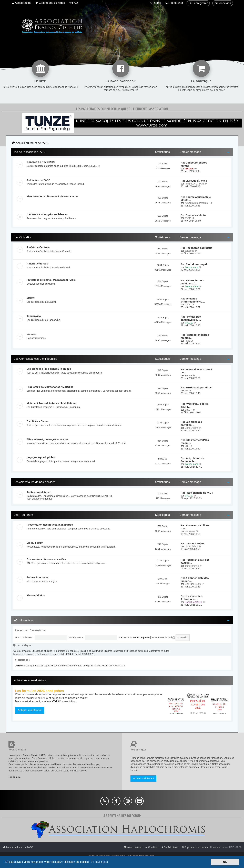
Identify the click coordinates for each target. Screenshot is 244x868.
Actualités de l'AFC (38, 180)
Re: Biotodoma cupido (195, 264)
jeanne (188, 375)
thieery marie (192, 267)
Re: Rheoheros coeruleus (196, 248)
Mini (187, 446)
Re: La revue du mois (194, 181)
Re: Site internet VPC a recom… (195, 441)
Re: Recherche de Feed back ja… (195, 561)
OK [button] (225, 862)
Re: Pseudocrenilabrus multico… (195, 336)
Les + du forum (23, 515)
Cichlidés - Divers (38, 421)
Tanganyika (34, 316)
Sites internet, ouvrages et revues (47, 439)
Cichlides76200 (193, 584)
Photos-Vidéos (36, 595)
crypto (188, 218)
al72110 (189, 323)
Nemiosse (190, 531)
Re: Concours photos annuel (194, 164)
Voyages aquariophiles (41, 457)
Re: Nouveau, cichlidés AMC (195, 527)
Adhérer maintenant (30, 710)
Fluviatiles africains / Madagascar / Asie (51, 280)
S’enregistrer (38, 630)
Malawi (31, 298)
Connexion (21, 630)
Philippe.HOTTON (194, 184)
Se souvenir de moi (163, 638)
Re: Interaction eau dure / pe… (196, 371)
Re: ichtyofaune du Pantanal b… (192, 460)
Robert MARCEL (194, 602)
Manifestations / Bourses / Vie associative (52, 196)
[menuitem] (50, 3)
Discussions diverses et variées (46, 559)
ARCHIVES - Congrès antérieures (47, 214)
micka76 (189, 169)
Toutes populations (39, 492)
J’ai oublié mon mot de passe (134, 638)
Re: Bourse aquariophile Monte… (196, 198)
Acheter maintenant (143, 778)
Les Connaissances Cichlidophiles (35, 359)
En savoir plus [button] (99, 862)
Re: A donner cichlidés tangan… (195, 579)
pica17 (188, 410)
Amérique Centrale (38, 247)
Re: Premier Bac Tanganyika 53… (191, 318)
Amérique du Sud (37, 264)
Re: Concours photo (193, 215)
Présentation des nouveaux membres (50, 525)
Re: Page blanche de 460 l (197, 493)
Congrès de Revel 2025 (41, 162)
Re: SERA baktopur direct (197, 387)
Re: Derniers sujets (192, 543)
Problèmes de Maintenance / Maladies (50, 387)
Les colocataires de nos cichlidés (35, 482)
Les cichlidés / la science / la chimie (49, 369)
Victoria (31, 334)
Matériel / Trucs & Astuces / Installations (52, 403)
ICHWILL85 (119, 666)
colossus (189, 251)
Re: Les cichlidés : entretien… (192, 423)
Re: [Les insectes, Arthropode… (192, 598)
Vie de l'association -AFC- (30, 152)
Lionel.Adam (191, 428)
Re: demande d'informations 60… (193, 300)
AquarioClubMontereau (197, 203)
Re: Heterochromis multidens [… (192, 282)
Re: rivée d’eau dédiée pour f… (194, 405)
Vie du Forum (35, 543)
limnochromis (192, 566)
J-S (186, 390)
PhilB (187, 341)
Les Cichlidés (22, 237)
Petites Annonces (38, 577)
